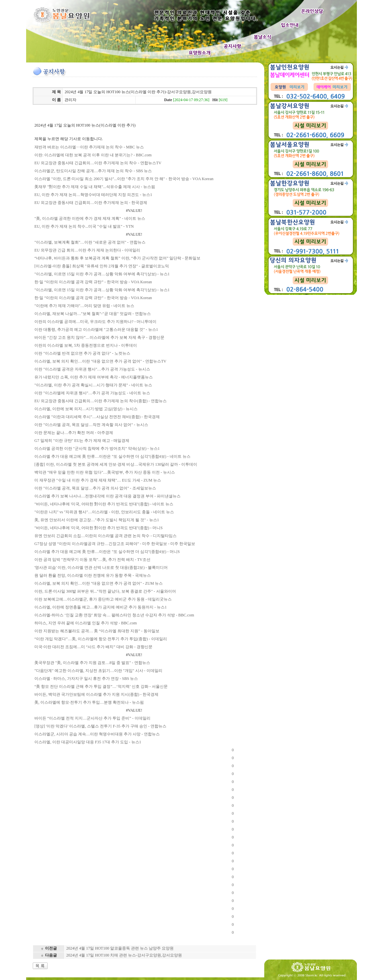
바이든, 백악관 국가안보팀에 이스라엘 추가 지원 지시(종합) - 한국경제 (96, 694)
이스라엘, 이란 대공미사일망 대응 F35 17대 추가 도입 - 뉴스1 (88, 742)
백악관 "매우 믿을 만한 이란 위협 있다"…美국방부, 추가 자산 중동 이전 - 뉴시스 (105, 472)
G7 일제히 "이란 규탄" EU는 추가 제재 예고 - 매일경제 (82, 441)
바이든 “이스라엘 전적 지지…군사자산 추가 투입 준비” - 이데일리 (92, 718)
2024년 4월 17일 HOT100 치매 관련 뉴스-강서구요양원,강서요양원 (124, 955)
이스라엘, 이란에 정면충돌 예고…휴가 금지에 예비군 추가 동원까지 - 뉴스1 (101, 607)
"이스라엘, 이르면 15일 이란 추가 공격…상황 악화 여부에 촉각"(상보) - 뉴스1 (102, 274)
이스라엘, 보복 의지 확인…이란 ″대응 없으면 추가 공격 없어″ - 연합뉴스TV (100, 361)
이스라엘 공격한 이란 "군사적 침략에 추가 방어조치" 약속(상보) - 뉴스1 (97, 449)
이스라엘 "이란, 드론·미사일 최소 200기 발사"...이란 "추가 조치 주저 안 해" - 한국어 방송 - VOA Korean (124, 179)
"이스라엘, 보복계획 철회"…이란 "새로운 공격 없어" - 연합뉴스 (90, 242)
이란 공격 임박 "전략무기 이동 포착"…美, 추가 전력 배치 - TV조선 (92, 560)
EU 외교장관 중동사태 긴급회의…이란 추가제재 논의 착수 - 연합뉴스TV (98, 163)
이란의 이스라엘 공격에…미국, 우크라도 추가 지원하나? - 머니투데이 (95, 322)
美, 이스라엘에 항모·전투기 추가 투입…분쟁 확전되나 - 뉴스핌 (89, 702)
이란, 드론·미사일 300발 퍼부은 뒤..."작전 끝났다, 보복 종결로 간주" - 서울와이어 (105, 591)
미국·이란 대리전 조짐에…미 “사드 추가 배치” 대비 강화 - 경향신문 (93, 647)
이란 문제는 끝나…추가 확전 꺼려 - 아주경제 (74, 433)
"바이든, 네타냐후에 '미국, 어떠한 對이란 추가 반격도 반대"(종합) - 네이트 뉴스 (104, 504)
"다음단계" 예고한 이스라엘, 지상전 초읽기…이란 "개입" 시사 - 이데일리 (98, 671)
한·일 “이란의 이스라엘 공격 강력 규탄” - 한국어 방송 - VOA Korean (93, 282)
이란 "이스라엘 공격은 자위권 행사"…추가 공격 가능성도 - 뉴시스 (92, 369)
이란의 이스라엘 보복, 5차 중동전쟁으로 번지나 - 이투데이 (86, 345)
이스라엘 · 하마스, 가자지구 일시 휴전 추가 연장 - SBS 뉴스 (86, 679)
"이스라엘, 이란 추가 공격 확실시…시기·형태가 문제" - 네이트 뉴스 (93, 385)
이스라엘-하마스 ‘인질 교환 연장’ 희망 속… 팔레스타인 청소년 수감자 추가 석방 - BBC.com (114, 615)
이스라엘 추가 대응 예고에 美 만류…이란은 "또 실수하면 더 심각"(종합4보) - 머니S (107, 552)
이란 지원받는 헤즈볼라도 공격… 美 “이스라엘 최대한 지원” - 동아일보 (97, 631)
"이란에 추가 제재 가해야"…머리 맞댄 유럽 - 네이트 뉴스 (84, 306)
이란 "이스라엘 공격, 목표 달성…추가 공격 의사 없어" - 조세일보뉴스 (95, 488)
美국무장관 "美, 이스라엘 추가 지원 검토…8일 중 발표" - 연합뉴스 (92, 663)
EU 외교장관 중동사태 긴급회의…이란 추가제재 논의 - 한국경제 (91, 203)
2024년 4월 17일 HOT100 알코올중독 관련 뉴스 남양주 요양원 (120, 948)
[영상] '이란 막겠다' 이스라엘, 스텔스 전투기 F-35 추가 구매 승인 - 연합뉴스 (100, 726)
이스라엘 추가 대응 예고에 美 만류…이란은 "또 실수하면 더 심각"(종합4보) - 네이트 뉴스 (112, 456)
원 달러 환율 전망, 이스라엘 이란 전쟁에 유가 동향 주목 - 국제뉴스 (93, 575)
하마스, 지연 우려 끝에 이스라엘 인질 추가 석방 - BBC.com (86, 623)
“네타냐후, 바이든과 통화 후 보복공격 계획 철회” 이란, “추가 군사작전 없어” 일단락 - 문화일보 (117, 258)
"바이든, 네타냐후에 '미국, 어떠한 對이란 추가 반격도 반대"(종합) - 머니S (99, 528)
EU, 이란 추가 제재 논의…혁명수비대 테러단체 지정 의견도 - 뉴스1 (93, 195)
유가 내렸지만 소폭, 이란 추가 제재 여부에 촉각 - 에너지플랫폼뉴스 (94, 377)
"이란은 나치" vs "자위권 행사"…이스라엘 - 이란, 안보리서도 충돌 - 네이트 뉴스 (104, 512)
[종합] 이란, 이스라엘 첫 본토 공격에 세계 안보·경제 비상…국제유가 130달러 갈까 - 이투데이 (116, 464)
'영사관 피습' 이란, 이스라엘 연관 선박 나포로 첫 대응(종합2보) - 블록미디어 (101, 568)
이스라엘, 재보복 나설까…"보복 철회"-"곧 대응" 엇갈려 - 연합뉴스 (93, 314)
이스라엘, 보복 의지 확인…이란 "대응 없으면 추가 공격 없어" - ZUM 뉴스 (99, 583)
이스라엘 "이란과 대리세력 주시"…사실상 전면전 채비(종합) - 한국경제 (97, 417)
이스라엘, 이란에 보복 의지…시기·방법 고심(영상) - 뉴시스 (86, 409)
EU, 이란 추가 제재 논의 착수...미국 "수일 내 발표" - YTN (84, 226)
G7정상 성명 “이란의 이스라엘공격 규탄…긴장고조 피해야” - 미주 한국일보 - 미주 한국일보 (115, 544)
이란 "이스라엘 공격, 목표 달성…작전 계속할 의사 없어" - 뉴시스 (91, 425)
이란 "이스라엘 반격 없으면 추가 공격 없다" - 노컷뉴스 (82, 353)
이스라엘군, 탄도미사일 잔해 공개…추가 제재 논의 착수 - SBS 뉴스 (93, 171)
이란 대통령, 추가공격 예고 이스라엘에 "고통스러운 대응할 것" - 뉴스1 (96, 330)
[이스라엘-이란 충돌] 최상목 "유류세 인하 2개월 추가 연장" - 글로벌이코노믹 (102, 266)
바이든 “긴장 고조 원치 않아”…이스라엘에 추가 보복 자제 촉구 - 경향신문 (99, 337)
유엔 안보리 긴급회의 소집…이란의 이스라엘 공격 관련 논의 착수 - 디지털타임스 (106, 536)
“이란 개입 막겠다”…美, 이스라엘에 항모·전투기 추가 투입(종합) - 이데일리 (101, 639)
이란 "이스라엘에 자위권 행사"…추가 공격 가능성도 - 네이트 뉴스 (92, 393)
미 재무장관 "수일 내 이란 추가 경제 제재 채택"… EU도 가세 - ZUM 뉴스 (98, 480)
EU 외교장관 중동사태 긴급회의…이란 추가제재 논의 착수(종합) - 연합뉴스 (101, 401)
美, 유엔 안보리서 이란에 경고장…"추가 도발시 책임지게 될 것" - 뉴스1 (97, 520)
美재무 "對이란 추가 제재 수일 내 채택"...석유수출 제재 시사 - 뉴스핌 (95, 187)
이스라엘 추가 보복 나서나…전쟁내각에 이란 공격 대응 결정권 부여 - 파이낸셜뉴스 (107, 496)
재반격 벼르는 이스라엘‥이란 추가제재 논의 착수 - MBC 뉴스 (89, 147)
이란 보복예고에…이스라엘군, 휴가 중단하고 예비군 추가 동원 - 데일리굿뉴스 (103, 599)
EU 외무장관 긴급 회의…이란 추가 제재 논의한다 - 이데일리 (87, 250)
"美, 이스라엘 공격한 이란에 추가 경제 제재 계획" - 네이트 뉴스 (90, 218)
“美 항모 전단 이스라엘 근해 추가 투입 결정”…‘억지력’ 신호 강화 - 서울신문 (101, 686)
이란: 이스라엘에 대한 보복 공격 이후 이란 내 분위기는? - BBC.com (93, 155)
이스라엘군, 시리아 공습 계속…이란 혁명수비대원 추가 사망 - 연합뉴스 (97, 734)
